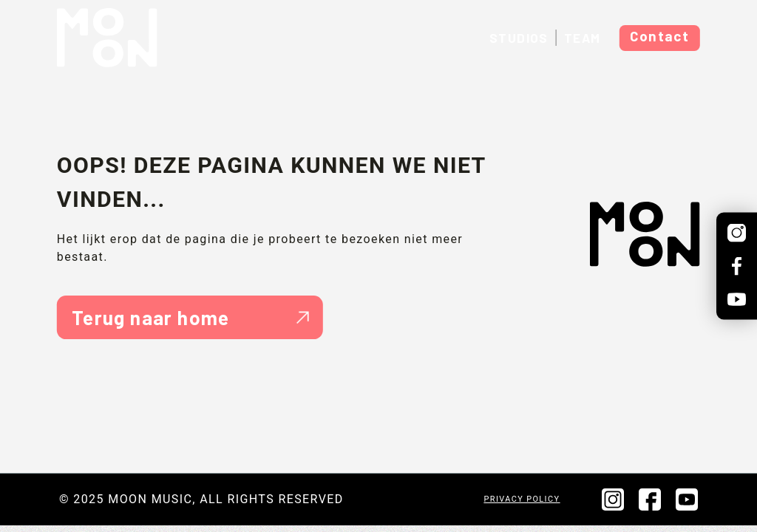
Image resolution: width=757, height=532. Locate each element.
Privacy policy (522, 499)
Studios (519, 38)
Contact (659, 36)
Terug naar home (190, 317)
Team (583, 38)
